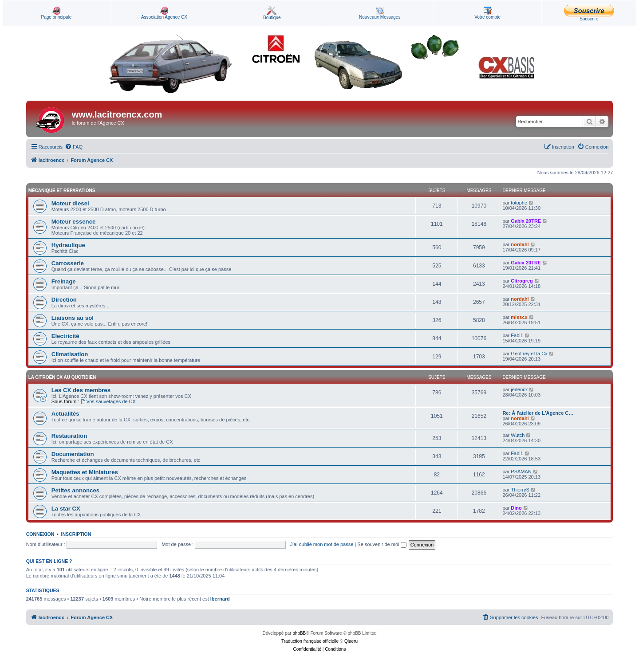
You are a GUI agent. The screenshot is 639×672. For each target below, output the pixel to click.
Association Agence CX (164, 13)
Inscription (76, 534)
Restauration (69, 436)
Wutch (518, 435)
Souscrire (589, 13)
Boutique (272, 13)
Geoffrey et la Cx (529, 354)
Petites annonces (75, 490)
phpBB (299, 633)
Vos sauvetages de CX (108, 401)
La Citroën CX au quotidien (62, 377)
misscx (519, 317)
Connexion (40, 534)
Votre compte (487, 13)
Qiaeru (351, 641)
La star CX (66, 509)
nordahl (520, 244)
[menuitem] (74, 147)
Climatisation (70, 354)
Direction (64, 300)
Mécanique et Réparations (62, 191)
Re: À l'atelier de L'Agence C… (538, 413)
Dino (516, 508)
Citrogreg (522, 281)
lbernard (220, 599)
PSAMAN (521, 472)
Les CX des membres (81, 390)
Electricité (65, 336)
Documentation (73, 454)
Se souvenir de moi (382, 544)
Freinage (64, 281)
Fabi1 (517, 335)
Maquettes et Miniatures (85, 472)
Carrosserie (68, 263)
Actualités (65, 414)
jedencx (519, 389)
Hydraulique (68, 245)
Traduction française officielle (310, 641)
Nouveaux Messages (380, 13)
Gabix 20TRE (526, 221)
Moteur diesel (70, 203)
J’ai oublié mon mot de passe (322, 544)
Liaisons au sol (73, 318)
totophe (519, 203)
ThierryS (520, 490)
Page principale (56, 13)
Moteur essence (74, 222)
